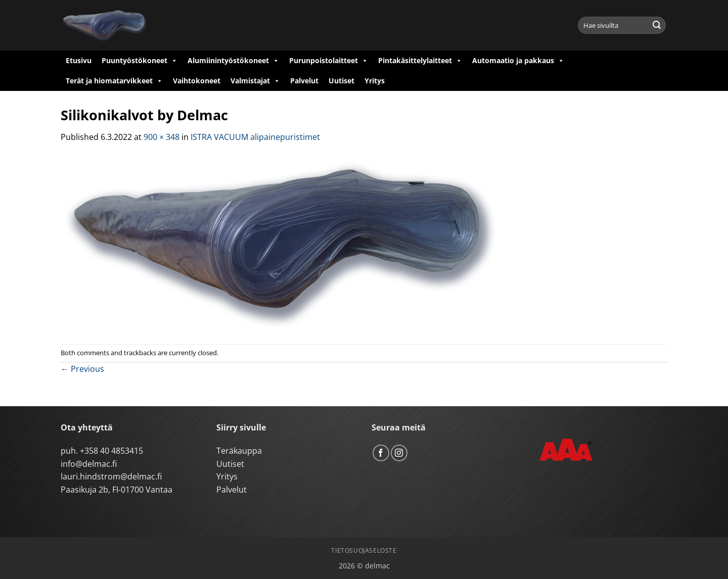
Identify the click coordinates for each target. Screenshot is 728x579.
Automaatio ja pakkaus (518, 61)
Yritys (375, 81)
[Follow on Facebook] (381, 453)
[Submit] (657, 25)
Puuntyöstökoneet (140, 61)
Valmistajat (255, 81)
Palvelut (304, 81)
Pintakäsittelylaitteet (420, 61)
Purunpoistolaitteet (329, 61)
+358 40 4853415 (111, 451)
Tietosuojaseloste (364, 550)
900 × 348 (162, 137)
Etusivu (79, 60)
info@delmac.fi (89, 464)
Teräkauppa (239, 451)
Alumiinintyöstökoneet (233, 61)
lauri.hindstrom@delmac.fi (111, 476)
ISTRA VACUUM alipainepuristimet (255, 137)
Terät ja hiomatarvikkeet (114, 81)
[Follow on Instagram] (399, 453)
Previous (82, 369)
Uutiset (342, 81)
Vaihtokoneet (197, 81)
